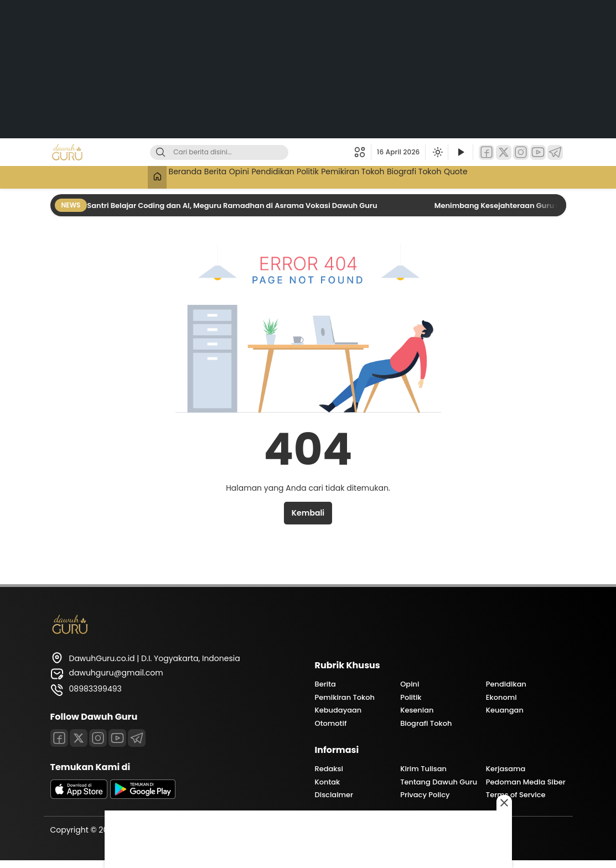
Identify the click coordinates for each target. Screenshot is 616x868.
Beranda (152, 176)
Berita (192, 176)
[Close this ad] (504, 803)
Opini (225, 176)
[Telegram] (555, 152)
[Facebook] (486, 152)
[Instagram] (521, 152)
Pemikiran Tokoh (369, 176)
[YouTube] (538, 152)
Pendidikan (268, 176)
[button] (363, 152)
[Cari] (161, 152)
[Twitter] (504, 152)
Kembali (308, 513)
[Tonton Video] (460, 152)
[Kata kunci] (237, 152)
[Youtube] (117, 738)
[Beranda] (118, 177)
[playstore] (143, 796)
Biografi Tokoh (442, 176)
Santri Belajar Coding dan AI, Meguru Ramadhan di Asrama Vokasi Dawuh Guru (233, 206)
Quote (493, 176)
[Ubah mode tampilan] (437, 152)
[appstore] (79, 796)
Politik (314, 176)
